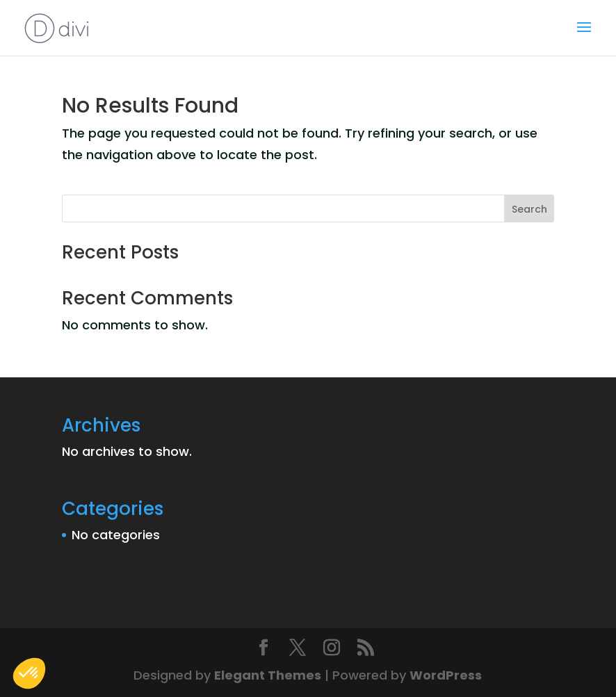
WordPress (446, 675)
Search (529, 209)
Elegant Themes (268, 675)
